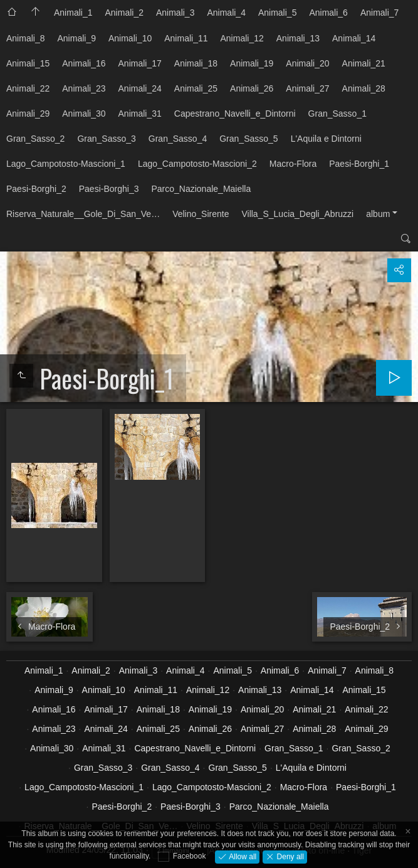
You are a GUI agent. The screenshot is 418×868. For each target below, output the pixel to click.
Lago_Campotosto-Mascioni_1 (66, 164)
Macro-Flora (293, 164)
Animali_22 (28, 88)
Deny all (289, 856)
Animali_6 (328, 13)
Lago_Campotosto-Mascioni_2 (197, 164)
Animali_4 (226, 13)
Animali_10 (130, 38)
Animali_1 (73, 13)
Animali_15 (28, 63)
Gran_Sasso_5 (248, 139)
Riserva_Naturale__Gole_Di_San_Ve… (83, 214)
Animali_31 (140, 114)
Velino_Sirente (201, 214)
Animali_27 (307, 88)
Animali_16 (84, 63)
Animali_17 (140, 63)
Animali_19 (252, 63)
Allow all (242, 856)
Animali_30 (84, 114)
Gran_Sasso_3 (106, 139)
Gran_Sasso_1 (337, 114)
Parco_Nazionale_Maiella (201, 189)
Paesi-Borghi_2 (36, 189)
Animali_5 (277, 13)
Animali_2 (124, 13)
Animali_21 (364, 63)
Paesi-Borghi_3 (109, 189)
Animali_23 (84, 88)
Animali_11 (186, 38)
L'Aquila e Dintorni (326, 139)
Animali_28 (364, 88)
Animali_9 (76, 38)
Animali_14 (354, 38)
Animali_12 (242, 38)
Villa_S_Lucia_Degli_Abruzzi (297, 214)
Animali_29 (28, 114)
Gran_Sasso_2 (35, 139)
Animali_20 (307, 63)
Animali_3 (175, 13)
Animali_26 (252, 88)
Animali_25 (196, 88)
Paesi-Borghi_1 (359, 164)
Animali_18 (196, 63)
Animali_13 (298, 38)
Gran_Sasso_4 (178, 139)
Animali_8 (25, 38)
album (378, 214)
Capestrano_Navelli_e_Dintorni (235, 114)
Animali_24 (140, 88)
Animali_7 (379, 13)
